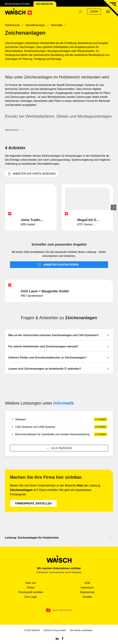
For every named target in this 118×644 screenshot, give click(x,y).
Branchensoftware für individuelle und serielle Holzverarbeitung (59, 434)
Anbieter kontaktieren (58, 265)
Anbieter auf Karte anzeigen (32, 174)
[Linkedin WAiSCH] (57, 638)
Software (59, 419)
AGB (87, 583)
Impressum (87, 588)
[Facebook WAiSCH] (63, 638)
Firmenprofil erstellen (33, 503)
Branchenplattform (17, 4)
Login (94, 12)
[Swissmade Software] (59, 610)
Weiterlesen (14, 130)
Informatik (64, 403)
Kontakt (87, 597)
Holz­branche (44, 4)
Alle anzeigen (59, 448)
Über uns (31, 583)
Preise (31, 588)
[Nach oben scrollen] (111, 538)
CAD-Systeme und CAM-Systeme (59, 427)
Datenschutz (87, 592)
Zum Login (31, 597)
